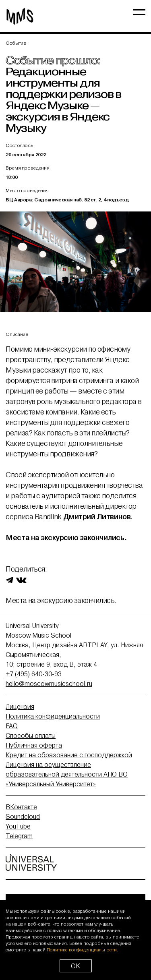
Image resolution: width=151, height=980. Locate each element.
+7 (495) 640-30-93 (34, 674)
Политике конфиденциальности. (82, 950)
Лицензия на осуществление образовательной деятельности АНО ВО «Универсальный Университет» (67, 774)
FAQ (12, 726)
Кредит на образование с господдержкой (69, 755)
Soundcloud (23, 816)
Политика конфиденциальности (53, 716)
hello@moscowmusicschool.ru (49, 684)
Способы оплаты (31, 736)
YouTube (18, 826)
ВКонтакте (21, 807)
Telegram (19, 836)
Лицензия (20, 707)
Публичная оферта (34, 745)
